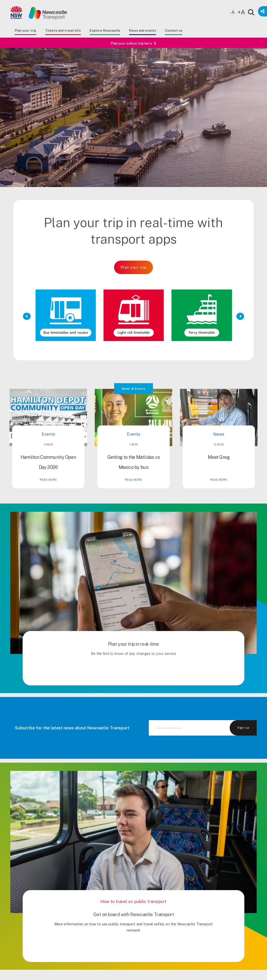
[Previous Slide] (27, 316)
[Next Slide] (240, 316)
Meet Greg (219, 482)
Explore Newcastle (105, 31)
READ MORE (48, 504)
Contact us (174, 31)
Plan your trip (25, 31)
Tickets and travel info (63, 31)
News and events (143, 31)
